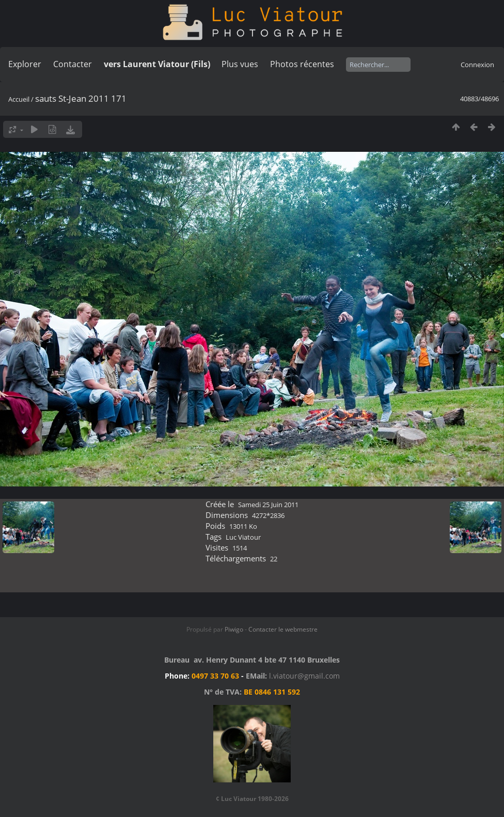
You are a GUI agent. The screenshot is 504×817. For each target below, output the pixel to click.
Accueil (19, 99)
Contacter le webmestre (283, 629)
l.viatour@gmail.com (304, 676)
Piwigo (234, 629)
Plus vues (240, 64)
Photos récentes (302, 64)
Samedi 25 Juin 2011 (268, 505)
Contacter (73, 64)
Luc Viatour (243, 537)
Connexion (477, 65)
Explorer (25, 64)
